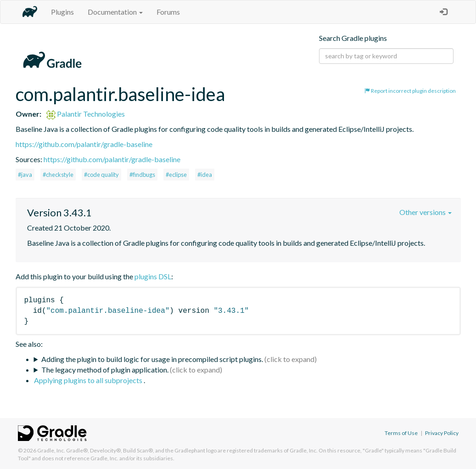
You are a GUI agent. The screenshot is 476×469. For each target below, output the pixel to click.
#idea (205, 175)
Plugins (62, 12)
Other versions (426, 212)
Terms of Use (401, 433)
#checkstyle (58, 175)
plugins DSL (153, 276)
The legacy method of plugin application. (105, 370)
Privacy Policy (442, 433)
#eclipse (176, 175)
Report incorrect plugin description (410, 91)
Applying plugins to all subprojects (89, 380)
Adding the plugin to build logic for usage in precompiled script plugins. (152, 359)
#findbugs (142, 175)
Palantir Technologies (86, 114)
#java (25, 175)
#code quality (101, 175)
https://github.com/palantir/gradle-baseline (84, 144)
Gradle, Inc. (51, 450)
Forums (168, 12)
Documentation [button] (115, 12)
